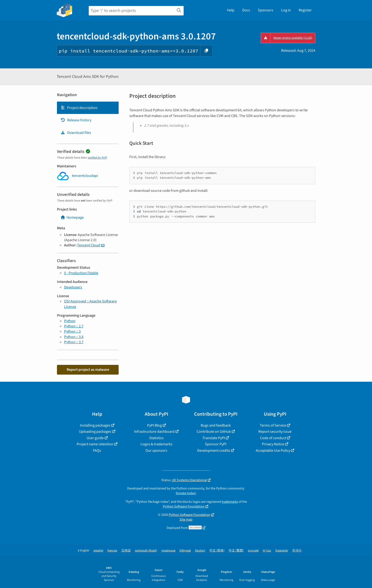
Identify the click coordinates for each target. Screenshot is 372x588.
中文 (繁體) (236, 551)
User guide (95, 438)
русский (253, 551)
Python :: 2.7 (74, 326)
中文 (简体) (217, 551)
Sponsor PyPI (216, 444)
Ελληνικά (185, 551)
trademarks (230, 502)
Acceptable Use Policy (273, 451)
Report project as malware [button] (88, 370)
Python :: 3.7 (74, 342)
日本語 (126, 551)
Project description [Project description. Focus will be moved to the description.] (79, 108)
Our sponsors (156, 451)
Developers (73, 287)
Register (305, 10)
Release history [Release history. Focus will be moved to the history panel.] (76, 120)
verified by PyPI (97, 158)
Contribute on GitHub (214, 432)
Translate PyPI (214, 438)
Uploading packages (95, 432)
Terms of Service (273, 425)
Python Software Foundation (184, 506)
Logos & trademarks (156, 444)
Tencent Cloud (89, 245)
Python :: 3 (72, 331)
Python (70, 321)
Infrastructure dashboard (154, 432)
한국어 (297, 551)
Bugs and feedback (216, 425)
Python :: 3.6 (74, 337)
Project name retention (95, 444)
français (112, 551)
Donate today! (186, 493)
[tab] (88, 108)
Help (231, 10)
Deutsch (200, 551)
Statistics (156, 438)
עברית (267, 551)
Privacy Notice (273, 444)
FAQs (97, 451)
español (98, 551)
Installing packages (95, 425)
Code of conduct (273, 438)
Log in (286, 10)
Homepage (72, 217)
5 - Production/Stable (81, 273)
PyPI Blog (154, 425)
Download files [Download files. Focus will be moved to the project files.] (76, 133)
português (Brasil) (146, 551)
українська (168, 551)
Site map (186, 520)
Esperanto (282, 551)
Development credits (214, 451)
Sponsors (266, 10)
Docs (246, 10)
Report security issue (275, 432)
